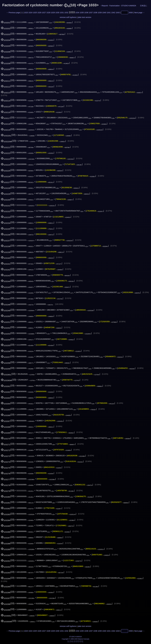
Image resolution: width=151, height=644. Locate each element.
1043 (118, 13)
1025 (35, 13)
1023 (26, 13)
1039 (100, 13)
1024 (30, 13)
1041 (109, 13)
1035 (82, 13)
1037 (91, 13)
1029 (53, 13)
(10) (8, 22)
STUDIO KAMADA (129, 6)
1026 (39, 13)
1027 (44, 13)
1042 (113, 13)
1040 (104, 13)
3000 (131, 13)
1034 (77, 13)
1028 (48, 13)
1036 (86, 13)
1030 (57, 13)
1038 (95, 13)
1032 (66, 13)
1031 (62, 13)
